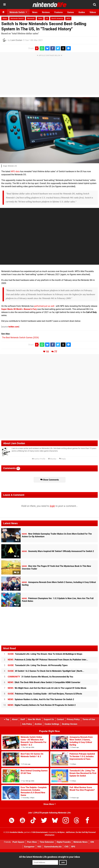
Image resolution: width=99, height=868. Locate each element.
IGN (92, 842)
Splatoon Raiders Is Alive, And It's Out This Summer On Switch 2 (41, 699)
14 (17, 556)
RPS (73, 847)
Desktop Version (70, 724)
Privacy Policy (73, 719)
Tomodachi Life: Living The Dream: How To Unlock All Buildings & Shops (45, 654)
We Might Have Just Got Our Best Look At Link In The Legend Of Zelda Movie (47, 688)
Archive (38, 724)
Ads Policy (27, 724)
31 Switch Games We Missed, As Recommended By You (40, 677)
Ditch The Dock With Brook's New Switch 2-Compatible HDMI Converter (44, 682)
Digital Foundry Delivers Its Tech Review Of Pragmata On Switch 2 (42, 705)
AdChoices (70, 832)
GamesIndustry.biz (53, 847)
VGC (39, 847)
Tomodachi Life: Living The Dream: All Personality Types (38, 665)
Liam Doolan (16, 40)
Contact (60, 719)
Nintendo (31, 19)
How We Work (34, 719)
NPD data (15, 171)
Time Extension (47, 842)
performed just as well (44, 306)
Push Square (18, 842)
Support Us (49, 719)
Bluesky (52, 459)
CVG (66, 847)
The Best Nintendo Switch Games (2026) (20, 338)
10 (47, 352)
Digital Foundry (64, 842)
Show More (50, 804)
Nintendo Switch (17, 19)
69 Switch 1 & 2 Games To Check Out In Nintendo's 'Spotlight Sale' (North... (46, 671)
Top (7, 719)
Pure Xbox (32, 842)
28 (17, 573)
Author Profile (39, 459)
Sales (40, 19)
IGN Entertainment (40, 832)
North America (57, 19)
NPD (68, 19)
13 (17, 605)
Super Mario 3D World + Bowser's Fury (19, 309)
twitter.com (14, 327)
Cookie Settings (52, 724)
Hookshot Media (16, 832)
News (5, 19)
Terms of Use (89, 719)
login (52, 506)
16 (17, 589)
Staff (23, 719)
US (47, 19)
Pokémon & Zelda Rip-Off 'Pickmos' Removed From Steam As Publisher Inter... (48, 660)
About (15, 719)
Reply (62, 459)
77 (56, 352)
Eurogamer (29, 847)
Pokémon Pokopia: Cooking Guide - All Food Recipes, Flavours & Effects (45, 694)
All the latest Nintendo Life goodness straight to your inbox (49, 857)
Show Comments (50, 480)
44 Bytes (61, 832)
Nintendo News (81, 842)
